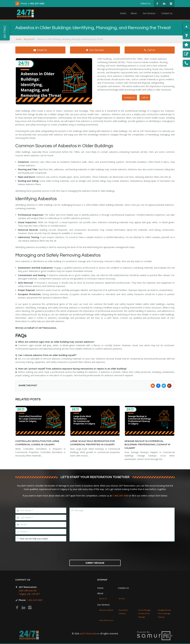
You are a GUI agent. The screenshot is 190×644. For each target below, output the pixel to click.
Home (19, 39)
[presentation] (95, 550)
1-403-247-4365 (36, 3)
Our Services (95, 50)
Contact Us (129, 97)
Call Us (150, 50)
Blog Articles (29, 39)
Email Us (40, 50)
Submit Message (95, 563)
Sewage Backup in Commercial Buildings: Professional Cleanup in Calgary (147, 445)
